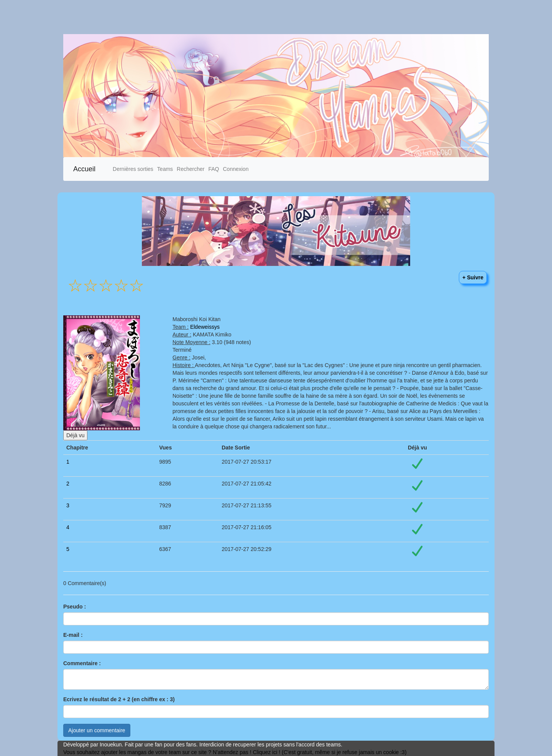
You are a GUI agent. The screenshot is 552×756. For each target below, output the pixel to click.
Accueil (84, 169)
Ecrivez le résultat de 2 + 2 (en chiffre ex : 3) (119, 699)
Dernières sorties (133, 169)
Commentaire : (82, 663)
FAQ (214, 169)
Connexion (236, 169)
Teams (165, 169)
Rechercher (191, 169)
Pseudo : (75, 607)
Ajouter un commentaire (97, 730)
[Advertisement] (230, 17)
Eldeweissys (205, 327)
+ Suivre (473, 277)
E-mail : (73, 635)
